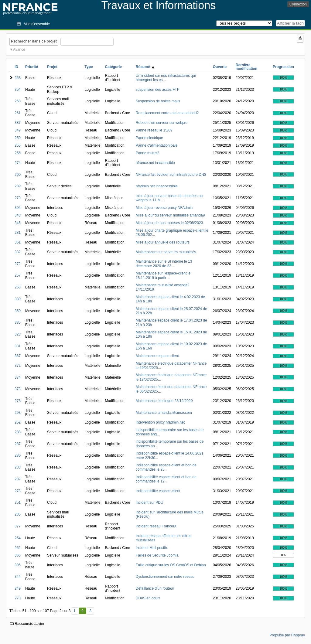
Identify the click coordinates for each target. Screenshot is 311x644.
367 (18, 356)
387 (18, 123)
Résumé (145, 67)
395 (18, 565)
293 (18, 413)
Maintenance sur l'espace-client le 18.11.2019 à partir (163, 275)
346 (18, 223)
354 (18, 90)
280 (18, 455)
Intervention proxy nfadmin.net (160, 422)
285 (18, 514)
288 (18, 432)
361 (18, 242)
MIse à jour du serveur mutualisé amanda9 (170, 215)
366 (18, 555)
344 (18, 577)
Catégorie (113, 67)
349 (18, 130)
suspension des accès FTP (158, 90)
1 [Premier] (75, 611)
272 (18, 264)
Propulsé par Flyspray (287, 635)
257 (18, 275)
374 (18, 377)
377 (18, 526)
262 (18, 548)
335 (18, 322)
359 (18, 311)
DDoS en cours (148, 598)
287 (18, 444)
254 (18, 538)
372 (18, 366)
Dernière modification (246, 67)
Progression (283, 67)
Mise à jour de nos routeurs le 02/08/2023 (169, 223)
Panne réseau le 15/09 (154, 130)
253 (18, 78)
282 (18, 479)
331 (18, 346)
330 (18, 299)
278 (18, 491)
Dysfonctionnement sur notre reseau (165, 577)
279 (18, 198)
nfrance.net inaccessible (155, 163)
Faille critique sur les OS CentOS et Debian (171, 565)
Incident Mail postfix (152, 548)
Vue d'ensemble (37, 24)
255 (18, 145)
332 (18, 252)
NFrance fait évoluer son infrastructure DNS (171, 175)
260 (18, 175)
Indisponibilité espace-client (158, 491)
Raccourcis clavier (27, 624)
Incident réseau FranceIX (156, 526)
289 (18, 186)
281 (18, 233)
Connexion (298, 4)
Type (89, 67)
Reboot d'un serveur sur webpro (162, 123)
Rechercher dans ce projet (34, 41)
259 (18, 138)
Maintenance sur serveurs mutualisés (166, 252)
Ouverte (220, 67)
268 (18, 101)
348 (18, 215)
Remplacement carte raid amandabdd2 (167, 113)
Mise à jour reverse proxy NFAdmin (164, 208)
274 (18, 163)
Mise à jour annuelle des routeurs (163, 242)
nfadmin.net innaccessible (157, 186)
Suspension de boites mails (158, 101)
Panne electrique (149, 138)
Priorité (32, 67)
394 (18, 208)
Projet (52, 67)
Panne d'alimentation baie (157, 145)
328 (18, 334)
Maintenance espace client (157, 356)
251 (18, 503)
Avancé (19, 49)
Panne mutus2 (147, 153)
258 (18, 287)
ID (16, 67)
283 (18, 467)
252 (18, 422)
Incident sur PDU (150, 503)
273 (18, 401)
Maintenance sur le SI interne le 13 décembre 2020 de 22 (164, 264)
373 (18, 389)
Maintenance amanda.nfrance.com (164, 413)
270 (18, 598)
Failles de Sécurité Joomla (157, 555)
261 (18, 113)
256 (18, 153)
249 (18, 588)
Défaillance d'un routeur (155, 588)
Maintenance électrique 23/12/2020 (164, 401)
